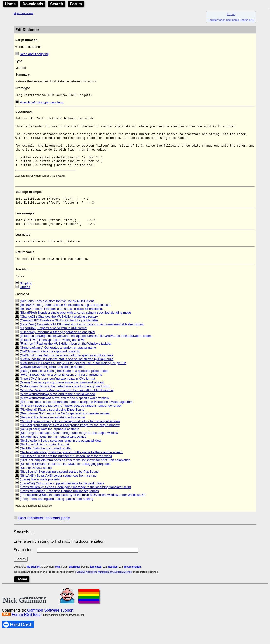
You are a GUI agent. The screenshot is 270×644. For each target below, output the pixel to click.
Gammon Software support (50, 621)
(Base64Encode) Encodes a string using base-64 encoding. (61, 320)
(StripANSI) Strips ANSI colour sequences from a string (58, 486)
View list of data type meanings (42, 103)
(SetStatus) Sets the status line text (44, 455)
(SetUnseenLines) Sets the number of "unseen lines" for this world (66, 467)
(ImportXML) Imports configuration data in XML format (57, 389)
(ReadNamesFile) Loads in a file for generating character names (65, 424)
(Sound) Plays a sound (36, 479)
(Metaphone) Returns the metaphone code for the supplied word (65, 397)
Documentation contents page (44, 529)
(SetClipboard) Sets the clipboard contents (49, 440)
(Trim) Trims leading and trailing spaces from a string (57, 510)
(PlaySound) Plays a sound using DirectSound (52, 420)
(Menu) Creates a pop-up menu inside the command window (62, 393)
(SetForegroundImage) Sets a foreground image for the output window (69, 444)
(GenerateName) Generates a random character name (58, 358)
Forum (76, 4)
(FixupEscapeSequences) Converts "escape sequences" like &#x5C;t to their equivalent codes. (86, 347)
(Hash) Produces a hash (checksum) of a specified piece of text (64, 382)
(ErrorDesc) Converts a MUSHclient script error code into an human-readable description (82, 335)
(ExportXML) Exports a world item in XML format (54, 339)
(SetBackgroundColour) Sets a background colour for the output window (70, 432)
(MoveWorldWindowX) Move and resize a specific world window (64, 409)
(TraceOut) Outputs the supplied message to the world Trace (62, 494)
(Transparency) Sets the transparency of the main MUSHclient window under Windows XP (83, 506)
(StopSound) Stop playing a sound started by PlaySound (59, 482)
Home (10, 4)
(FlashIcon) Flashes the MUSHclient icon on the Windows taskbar (66, 354)
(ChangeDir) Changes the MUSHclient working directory (59, 327)
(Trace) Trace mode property (40, 490)
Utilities (25, 298)
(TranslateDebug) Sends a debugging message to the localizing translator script (75, 498)
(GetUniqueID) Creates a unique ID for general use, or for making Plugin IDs (73, 374)
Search (57, 4)
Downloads (33, 4)
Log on (231, 14)
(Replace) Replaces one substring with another (53, 428)
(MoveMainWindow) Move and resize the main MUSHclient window (67, 401)
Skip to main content (24, 13)
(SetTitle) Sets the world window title (45, 459)
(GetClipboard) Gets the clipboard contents (50, 362)
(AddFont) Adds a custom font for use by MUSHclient (57, 312)
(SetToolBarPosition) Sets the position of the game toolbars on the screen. (71, 463)
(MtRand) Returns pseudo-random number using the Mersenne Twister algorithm (76, 413)
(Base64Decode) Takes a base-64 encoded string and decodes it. (66, 316)
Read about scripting (34, 54)
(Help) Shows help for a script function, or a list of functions (61, 386)
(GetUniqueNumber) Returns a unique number (52, 378)
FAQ (252, 20)
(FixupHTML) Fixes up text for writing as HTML (52, 351)
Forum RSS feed (26, 625)
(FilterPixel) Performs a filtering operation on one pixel (57, 343)
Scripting (26, 294)
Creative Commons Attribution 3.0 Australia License (104, 583)
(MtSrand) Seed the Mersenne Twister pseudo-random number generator (71, 417)
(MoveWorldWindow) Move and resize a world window (58, 405)
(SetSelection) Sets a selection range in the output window (61, 451)
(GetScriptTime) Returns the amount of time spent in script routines (67, 366)
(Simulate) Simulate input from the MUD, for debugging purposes (65, 475)
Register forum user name (223, 20)
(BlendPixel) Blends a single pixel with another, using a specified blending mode (75, 323)
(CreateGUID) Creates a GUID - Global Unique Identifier (59, 331)
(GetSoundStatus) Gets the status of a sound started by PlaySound (67, 370)
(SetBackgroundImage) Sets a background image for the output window (70, 436)
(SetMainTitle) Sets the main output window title (53, 448)
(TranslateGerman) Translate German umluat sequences (59, 502)
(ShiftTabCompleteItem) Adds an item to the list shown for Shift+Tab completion (75, 471)
